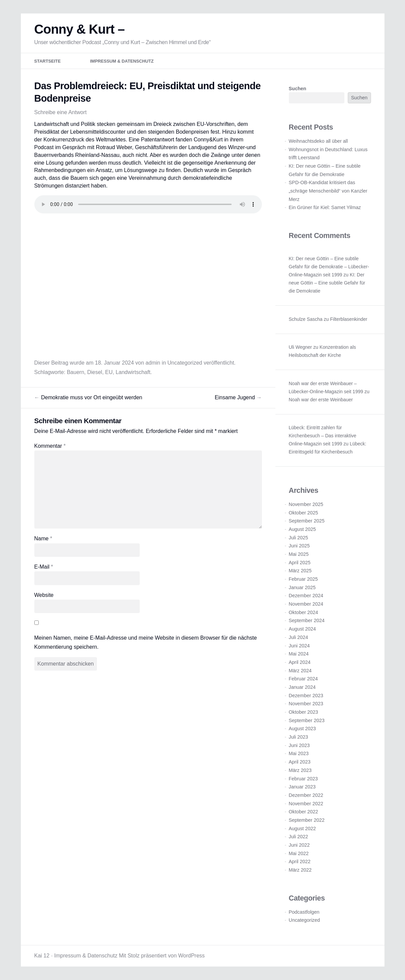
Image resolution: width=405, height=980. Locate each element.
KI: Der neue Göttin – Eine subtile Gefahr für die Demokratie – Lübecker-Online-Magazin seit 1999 (329, 267)
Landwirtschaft (133, 372)
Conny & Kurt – (80, 29)
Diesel (95, 372)
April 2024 (300, 662)
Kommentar (50, 446)
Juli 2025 (299, 538)
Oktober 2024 (303, 612)
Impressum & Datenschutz (122, 61)
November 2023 (306, 704)
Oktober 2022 (303, 812)
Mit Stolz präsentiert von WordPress (162, 956)
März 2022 (300, 870)
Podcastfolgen (304, 912)
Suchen (298, 89)
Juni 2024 (299, 646)
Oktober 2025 (303, 513)
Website (44, 595)
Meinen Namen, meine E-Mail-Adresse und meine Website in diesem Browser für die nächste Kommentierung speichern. (146, 642)
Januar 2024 (302, 687)
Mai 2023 (299, 754)
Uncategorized (185, 363)
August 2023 (302, 729)
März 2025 (300, 571)
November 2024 (306, 604)
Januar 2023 (302, 787)
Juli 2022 (299, 837)
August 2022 (302, 829)
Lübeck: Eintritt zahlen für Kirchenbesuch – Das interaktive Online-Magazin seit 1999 (323, 436)
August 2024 (302, 629)
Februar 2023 (303, 779)
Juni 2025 (299, 546)
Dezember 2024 (306, 596)
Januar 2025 (302, 587)
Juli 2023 (299, 737)
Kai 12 (42, 956)
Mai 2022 (299, 853)
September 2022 (307, 820)
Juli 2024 (299, 637)
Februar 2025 (303, 579)
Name (43, 539)
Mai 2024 (299, 654)
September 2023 (307, 720)
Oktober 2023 (303, 712)
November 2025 (306, 504)
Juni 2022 (299, 845)
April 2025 (300, 563)
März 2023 (300, 770)
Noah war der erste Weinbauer (321, 400)
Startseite (48, 61)
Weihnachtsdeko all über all (318, 141)
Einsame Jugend (238, 397)
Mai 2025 (299, 554)
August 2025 (302, 529)
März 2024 (300, 671)
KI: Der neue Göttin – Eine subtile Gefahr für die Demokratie (327, 283)
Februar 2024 (303, 679)
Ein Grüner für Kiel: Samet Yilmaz (325, 208)
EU (109, 372)
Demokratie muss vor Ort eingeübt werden (88, 397)
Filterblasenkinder (349, 319)
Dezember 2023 (306, 696)
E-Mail (44, 567)
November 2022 (306, 804)
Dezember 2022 (306, 795)
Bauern (75, 372)
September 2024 (307, 621)
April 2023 (300, 762)
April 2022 (300, 862)
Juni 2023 (299, 745)
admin (153, 363)
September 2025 (307, 521)
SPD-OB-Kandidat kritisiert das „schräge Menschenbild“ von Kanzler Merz (328, 191)
